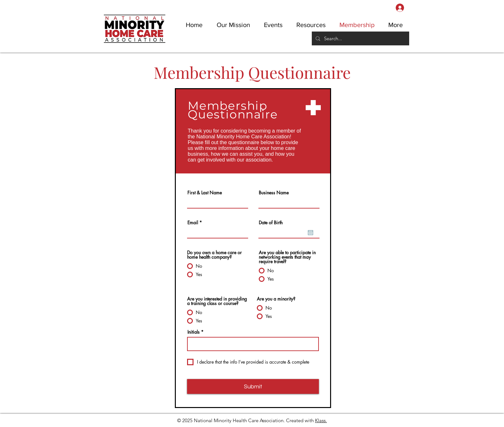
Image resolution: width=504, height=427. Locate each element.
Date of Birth (271, 223)
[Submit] (253, 386)
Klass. (321, 420)
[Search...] (360, 38)
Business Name (274, 193)
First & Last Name (205, 193)
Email (193, 223)
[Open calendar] (310, 233)
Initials (194, 332)
